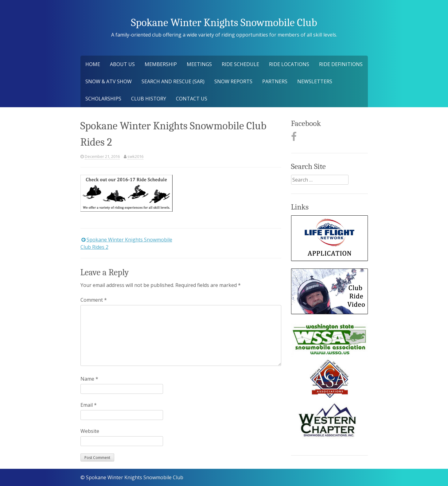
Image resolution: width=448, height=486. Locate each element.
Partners (275, 81)
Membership (161, 64)
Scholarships (103, 99)
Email (89, 405)
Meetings (199, 64)
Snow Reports (233, 81)
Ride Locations (289, 64)
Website (90, 431)
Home (93, 64)
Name (89, 379)
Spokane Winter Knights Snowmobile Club (224, 23)
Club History (149, 99)
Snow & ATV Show (109, 81)
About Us (122, 64)
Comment (94, 300)
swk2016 (135, 156)
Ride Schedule (240, 64)
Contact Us (192, 99)
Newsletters (315, 81)
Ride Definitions (341, 64)
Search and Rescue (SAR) (173, 81)
